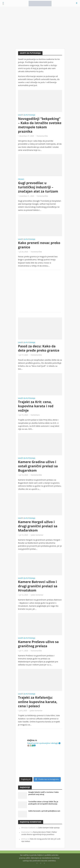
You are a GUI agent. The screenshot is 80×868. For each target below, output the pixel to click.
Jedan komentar (37, 535)
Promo (21, 179)
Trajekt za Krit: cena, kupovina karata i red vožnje (36, 406)
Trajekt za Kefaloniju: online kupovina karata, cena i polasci (38, 702)
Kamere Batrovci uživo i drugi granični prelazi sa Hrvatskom (38, 586)
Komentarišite (42, 136)
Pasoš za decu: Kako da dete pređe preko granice (39, 348)
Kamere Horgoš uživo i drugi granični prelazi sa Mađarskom (38, 526)
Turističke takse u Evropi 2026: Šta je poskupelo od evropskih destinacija (43, 803)
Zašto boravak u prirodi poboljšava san (44, 811)
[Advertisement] (40, 28)
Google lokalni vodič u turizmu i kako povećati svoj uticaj (43, 793)
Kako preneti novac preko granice (39, 245)
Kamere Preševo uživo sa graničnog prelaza (38, 644)
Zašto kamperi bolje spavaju (49, 828)
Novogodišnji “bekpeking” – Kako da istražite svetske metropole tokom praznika (40, 125)
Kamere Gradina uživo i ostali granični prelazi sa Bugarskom (38, 466)
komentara (35, 415)
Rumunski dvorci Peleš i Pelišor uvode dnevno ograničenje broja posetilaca (39, 833)
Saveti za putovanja (27, 115)
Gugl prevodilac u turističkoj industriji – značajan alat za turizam (38, 187)
